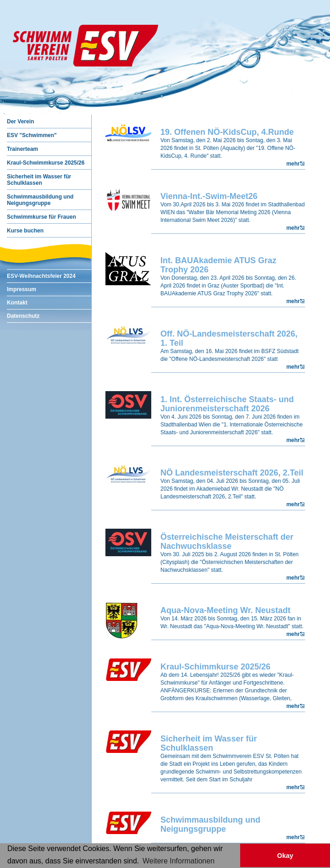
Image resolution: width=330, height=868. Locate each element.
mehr (293, 164)
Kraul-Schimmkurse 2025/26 (215, 667)
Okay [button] (285, 856)
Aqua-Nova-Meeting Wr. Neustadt (225, 610)
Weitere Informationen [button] (179, 861)
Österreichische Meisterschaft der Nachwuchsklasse (227, 542)
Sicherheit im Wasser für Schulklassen (209, 743)
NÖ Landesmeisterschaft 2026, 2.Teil (232, 473)
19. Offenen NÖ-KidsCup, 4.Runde (227, 132)
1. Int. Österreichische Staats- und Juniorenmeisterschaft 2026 (227, 404)
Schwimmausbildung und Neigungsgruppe (210, 824)
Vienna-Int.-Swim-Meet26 (209, 196)
